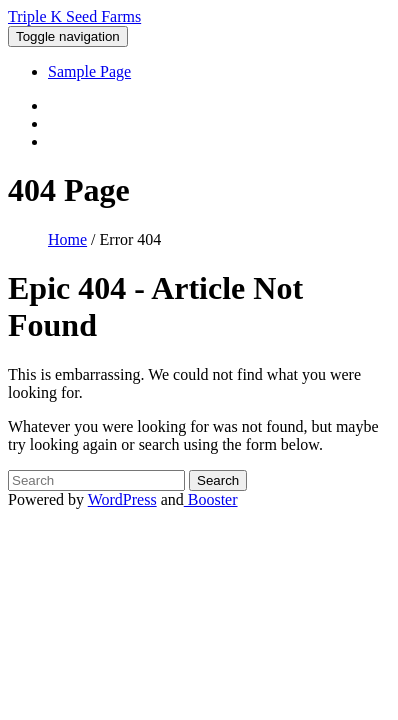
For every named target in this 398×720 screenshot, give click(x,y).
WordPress (122, 499)
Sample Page (89, 71)
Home (67, 239)
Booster (211, 499)
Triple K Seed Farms (74, 16)
